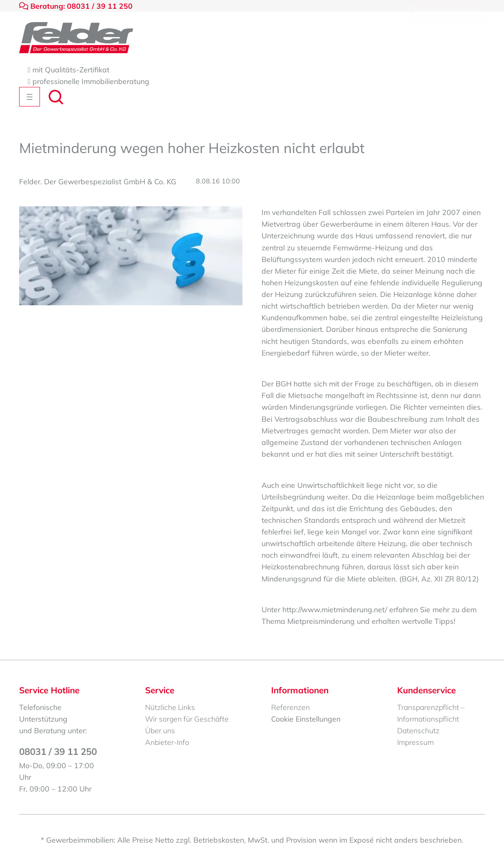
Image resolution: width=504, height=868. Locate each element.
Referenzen (290, 707)
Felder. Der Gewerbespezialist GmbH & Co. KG (98, 181)
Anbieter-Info (167, 742)
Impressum (415, 742)
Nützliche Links (170, 707)
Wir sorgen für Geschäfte (187, 719)
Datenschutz (418, 730)
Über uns (160, 730)
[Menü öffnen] (30, 97)
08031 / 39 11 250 (58, 752)
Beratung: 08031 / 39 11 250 (76, 6)
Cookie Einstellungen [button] (306, 719)
